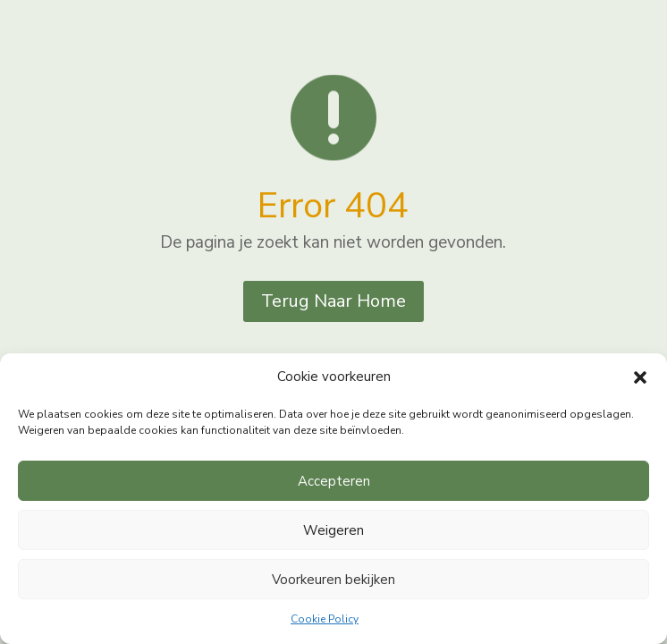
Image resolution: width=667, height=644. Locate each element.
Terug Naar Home (333, 301)
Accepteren (334, 481)
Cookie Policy (325, 619)
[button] (640, 377)
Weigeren (333, 530)
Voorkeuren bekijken (333, 580)
